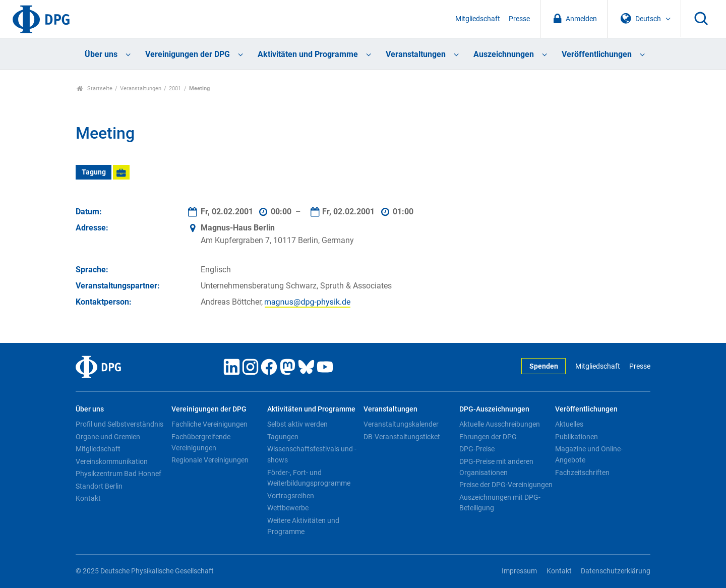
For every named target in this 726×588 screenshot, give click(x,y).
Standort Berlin (99, 486)
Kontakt (88, 498)
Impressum (519, 571)
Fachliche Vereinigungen (209, 424)
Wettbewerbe (288, 508)
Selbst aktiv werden (297, 424)
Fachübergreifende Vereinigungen (201, 442)
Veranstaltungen (416, 54)
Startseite (95, 89)
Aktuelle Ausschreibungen (500, 424)
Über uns (101, 54)
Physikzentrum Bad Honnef (118, 474)
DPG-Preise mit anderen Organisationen (496, 467)
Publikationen (577, 437)
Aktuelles (569, 424)
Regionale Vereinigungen (210, 460)
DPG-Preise (477, 449)
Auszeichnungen (504, 54)
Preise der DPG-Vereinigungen (506, 485)
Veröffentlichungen (597, 54)
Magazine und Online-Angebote (589, 454)
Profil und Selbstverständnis (119, 424)
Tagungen (283, 437)
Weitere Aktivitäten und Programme (303, 526)
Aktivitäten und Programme (308, 54)
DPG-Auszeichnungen (494, 409)
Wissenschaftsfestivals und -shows (312, 454)
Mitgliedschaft (478, 19)
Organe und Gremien (108, 437)
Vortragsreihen (291, 496)
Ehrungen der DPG (488, 437)
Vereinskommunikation (112, 461)
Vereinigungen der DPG (188, 54)
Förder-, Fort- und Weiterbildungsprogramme (309, 478)
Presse (519, 19)
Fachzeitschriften (582, 473)
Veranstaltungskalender (401, 424)
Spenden (544, 366)
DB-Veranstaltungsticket (402, 437)
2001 (175, 89)
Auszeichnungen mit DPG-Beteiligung (500, 503)
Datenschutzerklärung (616, 571)
